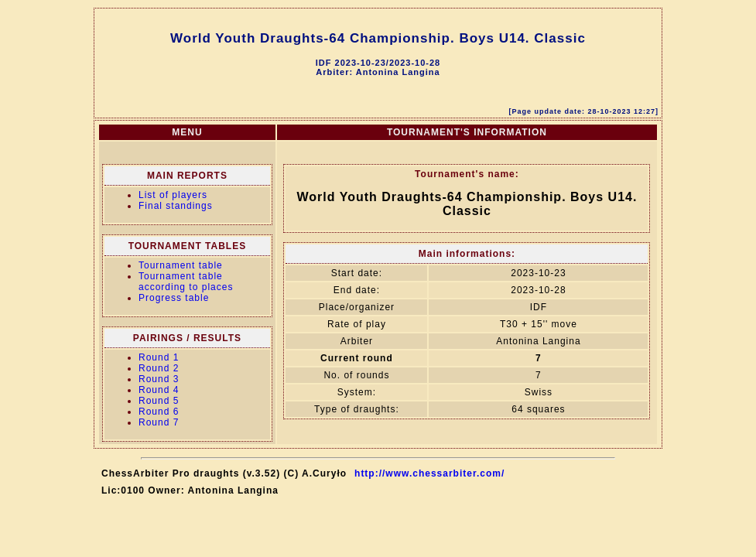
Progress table (174, 298)
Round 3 (159, 379)
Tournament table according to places (186, 282)
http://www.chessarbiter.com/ (429, 473)
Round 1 (159, 357)
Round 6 (159, 412)
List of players (173, 195)
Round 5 (159, 401)
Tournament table (181, 265)
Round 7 (159, 422)
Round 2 (159, 368)
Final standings (176, 206)
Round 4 (159, 390)
